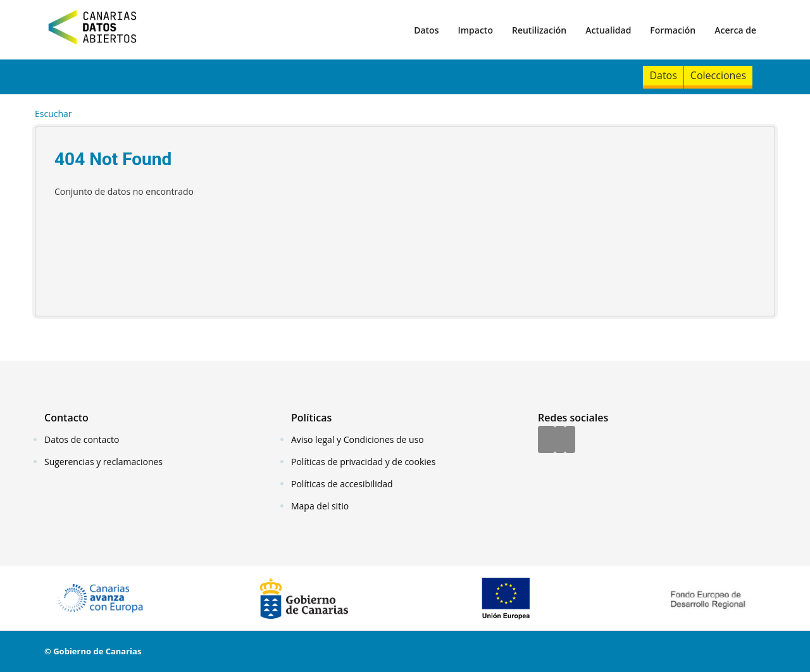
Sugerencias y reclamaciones (103, 462)
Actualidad (608, 30)
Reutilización (539, 30)
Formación (673, 30)
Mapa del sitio (320, 506)
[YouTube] (570, 440)
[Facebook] (546, 440)
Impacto (475, 30)
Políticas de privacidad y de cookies (363, 462)
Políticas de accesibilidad (342, 484)
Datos (426, 30)
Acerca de (735, 30)
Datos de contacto (82, 439)
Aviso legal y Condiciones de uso (358, 439)
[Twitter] (560, 440)
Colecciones (718, 75)
